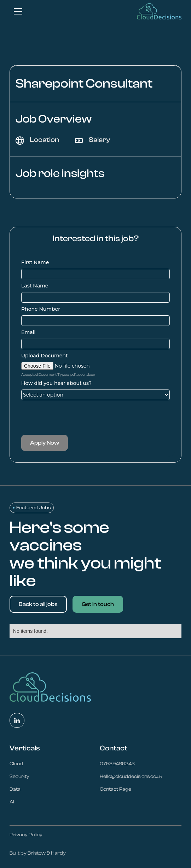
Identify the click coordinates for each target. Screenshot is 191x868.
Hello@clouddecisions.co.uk (131, 777)
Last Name (35, 286)
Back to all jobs (38, 604)
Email (28, 332)
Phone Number (41, 309)
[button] (17, 11)
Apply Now (45, 443)
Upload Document (45, 356)
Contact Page (115, 789)
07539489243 (117, 764)
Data (15, 789)
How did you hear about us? (56, 383)
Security (19, 777)
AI (12, 802)
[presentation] (75, 417)
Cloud (16, 764)
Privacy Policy (26, 835)
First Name (35, 262)
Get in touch (98, 604)
